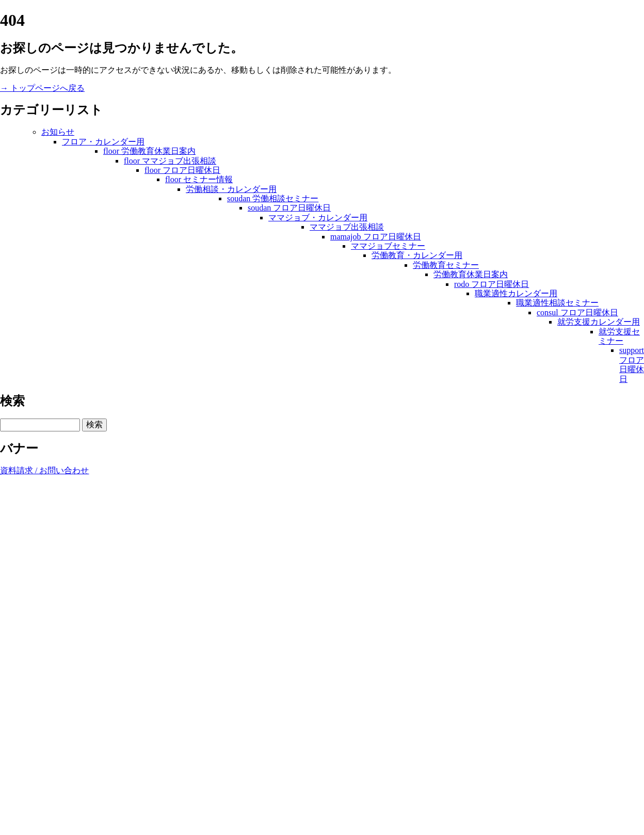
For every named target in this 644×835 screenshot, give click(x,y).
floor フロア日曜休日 (182, 170)
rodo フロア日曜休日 (492, 284)
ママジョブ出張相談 (347, 227)
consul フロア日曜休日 (577, 312)
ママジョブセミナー (388, 246)
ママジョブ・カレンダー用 (318, 218)
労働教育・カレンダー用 (417, 255)
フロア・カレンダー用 (103, 142)
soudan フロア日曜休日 (289, 208)
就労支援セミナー (619, 336)
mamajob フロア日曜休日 (376, 237)
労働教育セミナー (446, 265)
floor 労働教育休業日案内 (149, 151)
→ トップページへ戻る (42, 88)
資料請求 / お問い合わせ (44, 470)
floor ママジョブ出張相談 (170, 161)
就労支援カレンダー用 (599, 322)
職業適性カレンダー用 (516, 293)
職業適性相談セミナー (557, 303)
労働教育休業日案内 (471, 274)
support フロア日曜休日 (632, 364)
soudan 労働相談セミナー (273, 198)
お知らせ (58, 132)
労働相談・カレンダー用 (231, 189)
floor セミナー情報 (199, 179)
